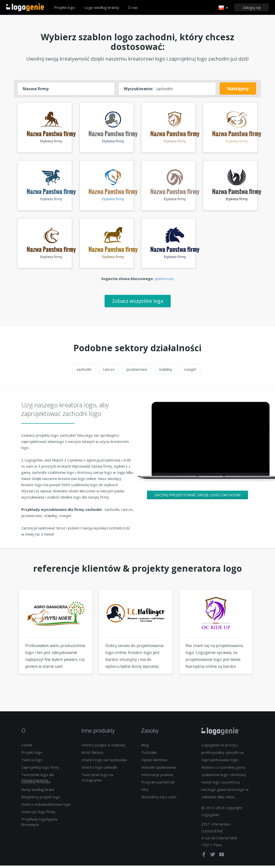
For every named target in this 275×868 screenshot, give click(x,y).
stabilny (166, 371)
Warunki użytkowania (159, 769)
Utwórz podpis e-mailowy (103, 747)
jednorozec (164, 281)
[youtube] (222, 858)
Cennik (27, 747)
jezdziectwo (137, 371)
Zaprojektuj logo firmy (40, 769)
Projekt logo (64, 7)
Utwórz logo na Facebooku (104, 762)
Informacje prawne (157, 777)
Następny (238, 88)
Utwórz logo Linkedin (99, 769)
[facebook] (204, 858)
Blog (145, 747)
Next (265, 643)
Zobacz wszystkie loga (138, 303)
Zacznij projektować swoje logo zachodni (197, 497)
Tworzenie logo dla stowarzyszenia (38, 779)
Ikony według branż (38, 792)
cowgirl (190, 371)
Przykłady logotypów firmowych (39, 824)
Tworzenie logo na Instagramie (97, 779)
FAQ (145, 792)
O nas (133, 7)
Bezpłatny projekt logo (41, 799)
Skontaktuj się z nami (159, 799)
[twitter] (213, 858)
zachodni (84, 371)
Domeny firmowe (36, 784)
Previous (10, 643)
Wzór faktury (92, 755)
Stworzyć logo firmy (38, 814)
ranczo (109, 371)
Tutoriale (149, 755)
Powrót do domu (25, 7)
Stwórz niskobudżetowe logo (46, 806)
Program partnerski (158, 784)
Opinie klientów (154, 762)
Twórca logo (32, 762)
